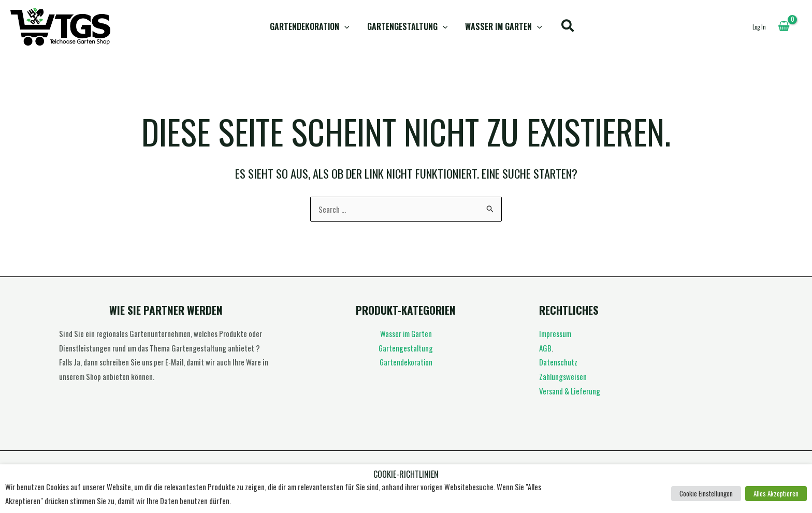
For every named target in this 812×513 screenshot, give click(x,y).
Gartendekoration (311, 27)
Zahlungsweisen (563, 376)
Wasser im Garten (503, 27)
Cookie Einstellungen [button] (706, 493)
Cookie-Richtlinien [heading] (406, 474)
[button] (345, 27)
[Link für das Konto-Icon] (759, 26)
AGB (545, 348)
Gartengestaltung (408, 27)
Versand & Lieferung (570, 391)
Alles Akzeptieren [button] (776, 493)
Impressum (555, 333)
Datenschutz (558, 362)
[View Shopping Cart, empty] (784, 26)
